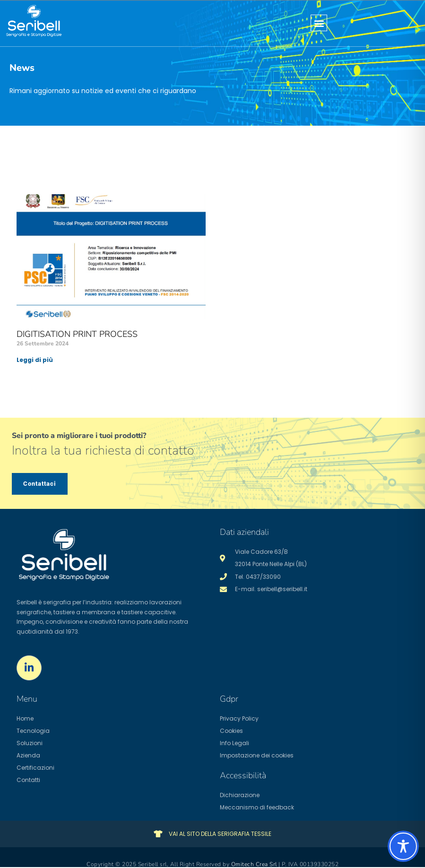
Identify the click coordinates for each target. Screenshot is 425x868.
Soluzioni (30, 743)
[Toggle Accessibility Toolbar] (403, 846)
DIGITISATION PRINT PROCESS (77, 334)
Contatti (28, 780)
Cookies (231, 731)
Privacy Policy (239, 718)
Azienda (28, 755)
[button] (319, 23)
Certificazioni (35, 768)
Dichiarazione (240, 795)
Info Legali (234, 743)
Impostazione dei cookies (257, 755)
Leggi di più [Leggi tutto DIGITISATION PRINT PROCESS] (35, 360)
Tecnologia (33, 731)
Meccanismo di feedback (257, 807)
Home (25, 718)
